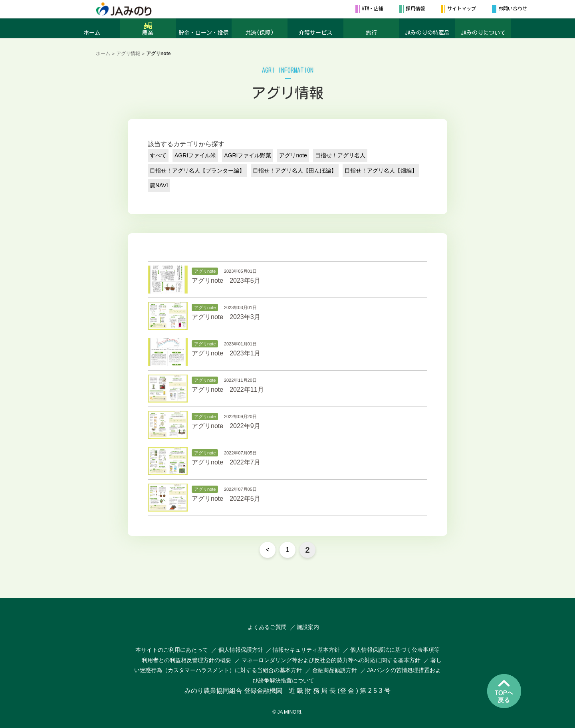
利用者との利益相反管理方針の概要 (186, 660)
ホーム (92, 33)
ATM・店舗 (373, 8)
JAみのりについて (483, 33)
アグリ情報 (128, 54)
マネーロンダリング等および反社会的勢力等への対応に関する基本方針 (331, 660)
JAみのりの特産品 (427, 33)
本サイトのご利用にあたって (172, 650)
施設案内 (308, 627)
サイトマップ (462, 8)
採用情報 (415, 8)
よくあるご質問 (267, 627)
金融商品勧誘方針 (335, 670)
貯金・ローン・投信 (204, 33)
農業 (148, 33)
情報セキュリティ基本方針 (306, 650)
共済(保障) (260, 33)
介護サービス (315, 33)
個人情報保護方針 (242, 650)
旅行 (371, 33)
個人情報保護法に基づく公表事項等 (395, 650)
